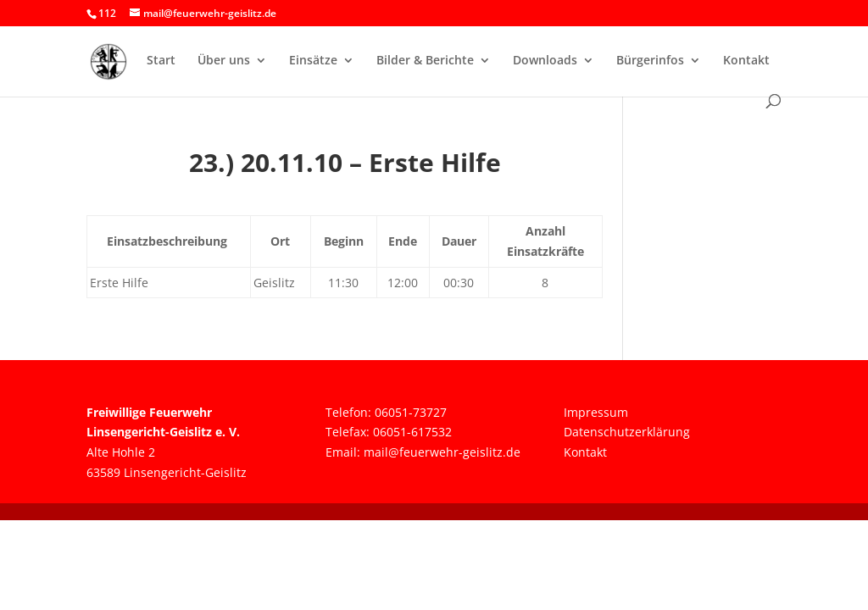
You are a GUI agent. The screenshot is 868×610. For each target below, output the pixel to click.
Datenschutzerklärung (627, 432)
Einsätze (313, 61)
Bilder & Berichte (425, 61)
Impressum (596, 412)
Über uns (224, 61)
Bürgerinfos (650, 61)
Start (161, 61)
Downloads (545, 61)
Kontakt (746, 61)
